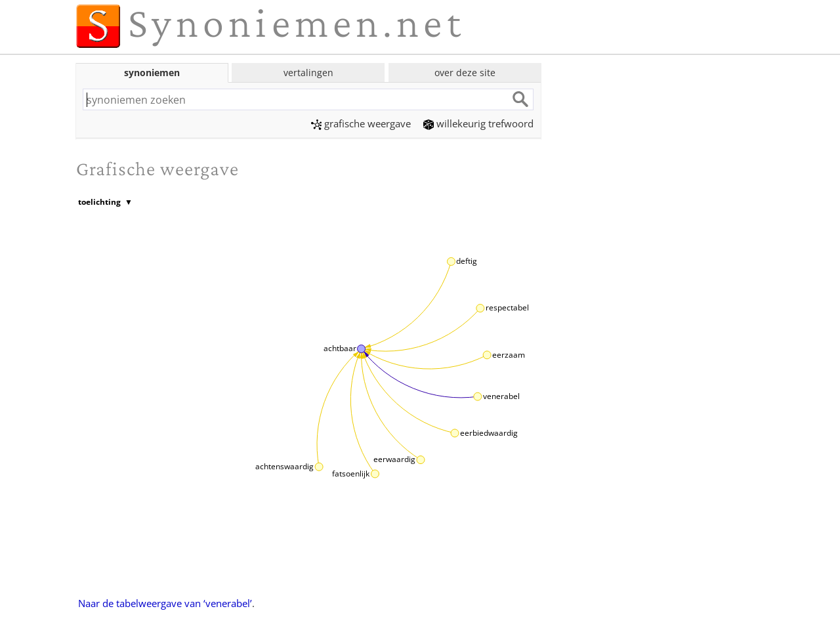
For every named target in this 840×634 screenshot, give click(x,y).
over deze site (465, 73)
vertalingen (308, 73)
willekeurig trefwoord (478, 123)
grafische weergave (361, 123)
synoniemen (152, 73)
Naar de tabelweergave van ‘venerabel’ (165, 603)
